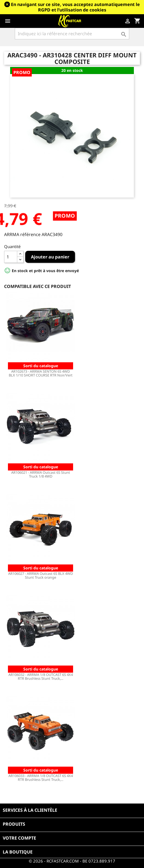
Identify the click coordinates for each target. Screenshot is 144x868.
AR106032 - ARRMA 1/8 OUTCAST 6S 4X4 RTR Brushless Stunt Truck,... (41, 676)
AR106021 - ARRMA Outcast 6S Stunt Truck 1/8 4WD (41, 474)
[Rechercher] (72, 34)
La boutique (18, 852)
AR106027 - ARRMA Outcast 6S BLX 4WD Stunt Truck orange (41, 575)
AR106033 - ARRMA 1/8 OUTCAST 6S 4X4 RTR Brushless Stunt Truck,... (41, 778)
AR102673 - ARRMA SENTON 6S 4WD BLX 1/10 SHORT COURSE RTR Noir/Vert (41, 373)
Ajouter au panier (50, 257)
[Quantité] (11, 257)
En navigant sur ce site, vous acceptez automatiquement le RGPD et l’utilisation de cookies (75, 7)
